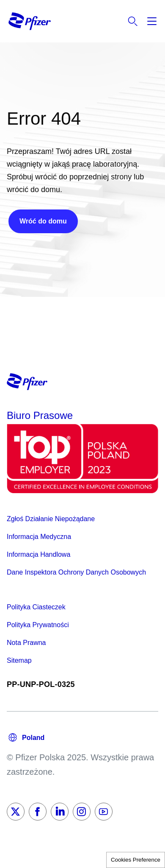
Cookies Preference (136, 860)
